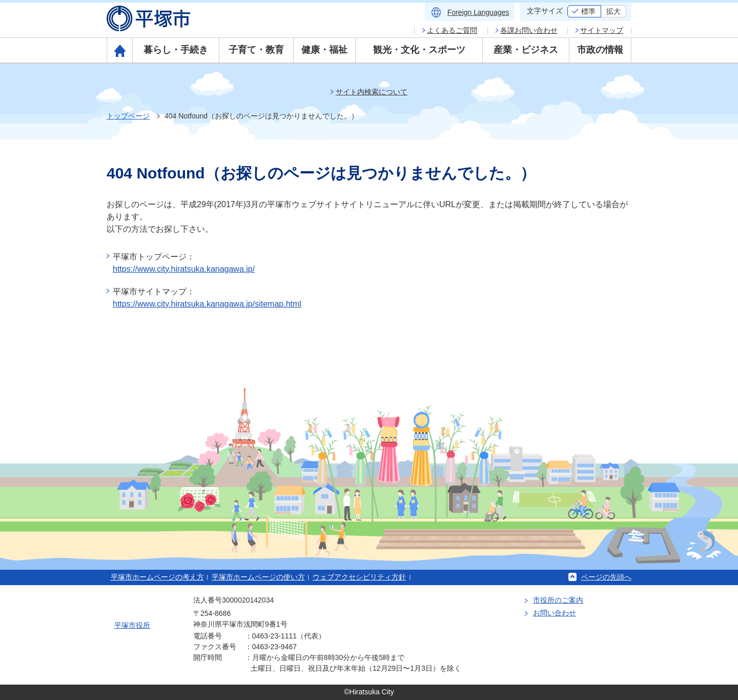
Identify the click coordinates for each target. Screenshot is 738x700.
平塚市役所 (132, 625)
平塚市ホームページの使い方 (258, 577)
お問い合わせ (555, 613)
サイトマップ (602, 30)
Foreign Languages (478, 12)
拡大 (613, 11)
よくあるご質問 (452, 30)
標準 (588, 11)
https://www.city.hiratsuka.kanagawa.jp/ (184, 269)
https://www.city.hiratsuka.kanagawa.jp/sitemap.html (207, 304)
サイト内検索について (372, 92)
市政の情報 (600, 50)
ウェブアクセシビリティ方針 (359, 577)
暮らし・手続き (176, 50)
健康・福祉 (324, 50)
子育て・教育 (256, 50)
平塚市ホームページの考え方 (157, 577)
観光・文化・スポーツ (419, 50)
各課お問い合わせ (529, 30)
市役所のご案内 (558, 600)
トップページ (128, 116)
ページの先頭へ (606, 577)
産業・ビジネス (526, 50)
